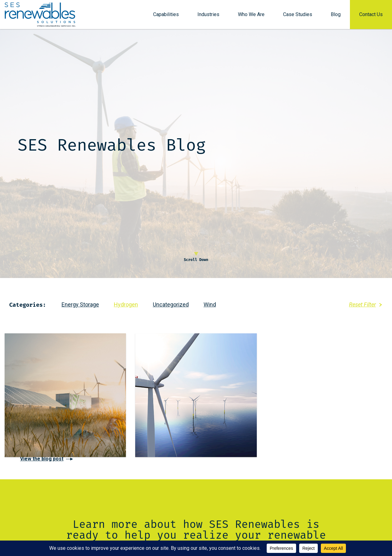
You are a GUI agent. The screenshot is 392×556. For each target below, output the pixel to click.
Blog (336, 16)
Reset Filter (362, 304)
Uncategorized (171, 304)
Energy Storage (80, 304)
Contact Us (371, 16)
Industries (208, 16)
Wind (210, 304)
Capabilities (166, 16)
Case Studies (298, 16)
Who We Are (251, 16)
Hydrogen (126, 304)
